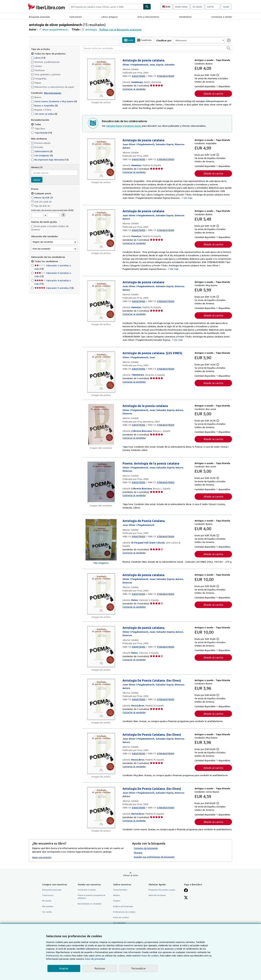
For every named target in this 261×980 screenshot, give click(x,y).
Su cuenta (197, 7)
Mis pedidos (48, 906)
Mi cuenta (47, 901)
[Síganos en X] (186, 898)
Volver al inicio (131, 875)
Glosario (138, 853)
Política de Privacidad (123, 906)
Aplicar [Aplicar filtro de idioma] (37, 180)
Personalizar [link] (139, 968)
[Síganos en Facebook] (186, 891)
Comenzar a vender (222, 17)
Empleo (117, 901)
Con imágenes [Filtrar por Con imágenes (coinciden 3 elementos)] (42, 156)
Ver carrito (47, 912)
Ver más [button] (188, 198)
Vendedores (185, 17)
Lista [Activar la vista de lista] (129, 40)
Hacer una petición (42, 857)
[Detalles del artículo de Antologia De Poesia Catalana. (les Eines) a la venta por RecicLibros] (101, 699)
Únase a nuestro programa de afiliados (92, 897)
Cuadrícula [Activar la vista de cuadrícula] (144, 40)
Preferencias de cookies (59, 955)
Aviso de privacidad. (95, 959)
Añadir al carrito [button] (213, 94)
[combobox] (106, 7)
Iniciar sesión (181, 7)
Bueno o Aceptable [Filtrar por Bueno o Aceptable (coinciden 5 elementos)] (44, 106)
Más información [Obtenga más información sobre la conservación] (53, 93)
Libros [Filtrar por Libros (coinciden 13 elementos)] (38, 58)
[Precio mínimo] (37, 215)
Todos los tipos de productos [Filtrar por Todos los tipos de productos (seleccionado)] (49, 54)
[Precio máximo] (53, 215)
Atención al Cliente (157, 895)
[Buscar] (147, 7)
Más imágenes (101, 563)
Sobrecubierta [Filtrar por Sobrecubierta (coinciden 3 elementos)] (42, 151)
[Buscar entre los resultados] (157, 48)
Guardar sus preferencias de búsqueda (154, 857)
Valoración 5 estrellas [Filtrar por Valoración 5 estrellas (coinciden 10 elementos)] (54, 288)
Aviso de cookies (121, 917)
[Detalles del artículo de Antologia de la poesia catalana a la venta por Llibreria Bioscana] (101, 425)
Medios (117, 895)
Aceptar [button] (64, 968)
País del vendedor (42, 249)
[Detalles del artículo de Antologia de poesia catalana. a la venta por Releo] (101, 594)
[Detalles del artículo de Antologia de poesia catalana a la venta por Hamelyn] (101, 159)
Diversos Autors (133, 126)
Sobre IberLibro (120, 890)
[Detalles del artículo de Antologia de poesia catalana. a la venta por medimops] (101, 79)
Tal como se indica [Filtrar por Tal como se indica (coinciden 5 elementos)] (44, 114)
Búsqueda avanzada (39, 17)
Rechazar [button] (100, 968)
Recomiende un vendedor (90, 904)
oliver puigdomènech (55, 29)
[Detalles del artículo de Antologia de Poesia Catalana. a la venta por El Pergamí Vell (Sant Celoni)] (101, 540)
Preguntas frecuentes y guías (162, 890)
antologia (91, 29)
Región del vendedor (43, 242)
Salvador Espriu (114, 126)
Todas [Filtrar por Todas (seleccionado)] (36, 124)
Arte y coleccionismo (148, 17)
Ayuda (226, 7)
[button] (229, 48)
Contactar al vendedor (134, 89)
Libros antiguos (110, 17)
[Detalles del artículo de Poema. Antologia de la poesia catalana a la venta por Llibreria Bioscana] (101, 482)
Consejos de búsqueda (146, 848)
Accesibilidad (119, 923)
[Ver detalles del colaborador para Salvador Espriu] (165, 410)
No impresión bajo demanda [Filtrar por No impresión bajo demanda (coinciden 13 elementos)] (50, 160)
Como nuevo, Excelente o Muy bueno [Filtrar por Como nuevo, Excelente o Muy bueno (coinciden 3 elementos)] (54, 101)
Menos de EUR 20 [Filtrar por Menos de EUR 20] (42, 197)
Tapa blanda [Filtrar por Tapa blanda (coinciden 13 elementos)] (42, 133)
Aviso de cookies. (150, 955)
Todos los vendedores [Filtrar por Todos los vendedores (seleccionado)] (47, 261)
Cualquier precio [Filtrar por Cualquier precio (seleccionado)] (42, 193)
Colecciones (76, 17)
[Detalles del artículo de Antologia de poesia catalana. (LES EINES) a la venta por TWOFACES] (101, 372)
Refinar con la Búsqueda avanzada (121, 29)
